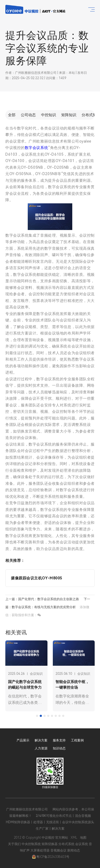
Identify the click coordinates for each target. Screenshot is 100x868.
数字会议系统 (36, 148)
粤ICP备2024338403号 (51, 857)
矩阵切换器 (50, 844)
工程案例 (77, 740)
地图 (83, 838)
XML (74, 838)
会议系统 (82, 844)
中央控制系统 (31, 844)
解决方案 (41, 740)
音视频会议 (58, 850)
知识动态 (59, 748)
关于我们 (14, 844)
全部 (12, 115)
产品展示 (23, 740)
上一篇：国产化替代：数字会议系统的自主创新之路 (42, 599)
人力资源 (41, 748)
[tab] (37, 716)
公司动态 (28, 115)
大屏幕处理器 (40, 850)
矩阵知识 (69, 115)
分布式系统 (66, 844)
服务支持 (59, 740)
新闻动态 (74, 850)
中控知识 (49, 115)
